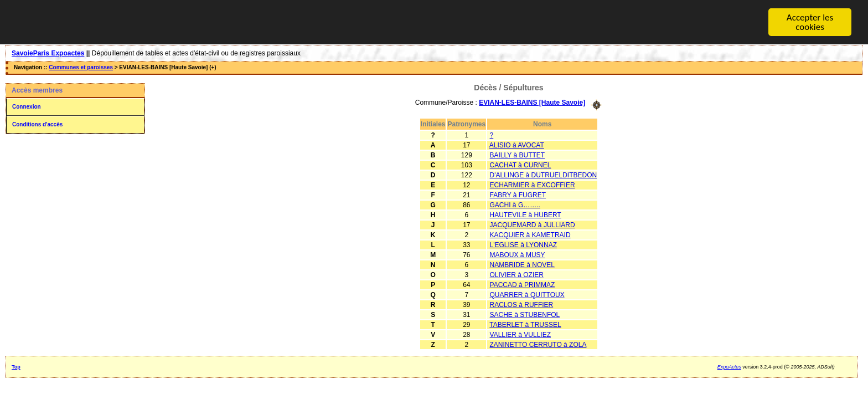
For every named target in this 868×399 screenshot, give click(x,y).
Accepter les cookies (810, 22)
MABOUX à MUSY (518, 254)
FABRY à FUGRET (518, 195)
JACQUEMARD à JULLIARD (533, 224)
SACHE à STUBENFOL (525, 314)
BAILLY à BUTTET (518, 155)
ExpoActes (729, 366)
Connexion (27, 107)
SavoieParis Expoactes (48, 53)
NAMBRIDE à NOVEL (522, 264)
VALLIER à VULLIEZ (521, 334)
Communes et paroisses (81, 67)
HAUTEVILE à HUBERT (526, 214)
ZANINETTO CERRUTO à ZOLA (538, 344)
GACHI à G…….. (515, 204)
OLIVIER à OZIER (517, 274)
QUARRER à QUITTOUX (527, 294)
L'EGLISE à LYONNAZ (523, 244)
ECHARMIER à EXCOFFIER (533, 185)
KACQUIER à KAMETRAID (530, 234)
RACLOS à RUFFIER (522, 304)
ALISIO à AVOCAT (517, 145)
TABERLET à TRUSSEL (525, 324)
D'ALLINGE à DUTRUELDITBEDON (544, 175)
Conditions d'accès (37, 124)
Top (16, 366)
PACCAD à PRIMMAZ (523, 284)
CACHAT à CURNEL (521, 165)
